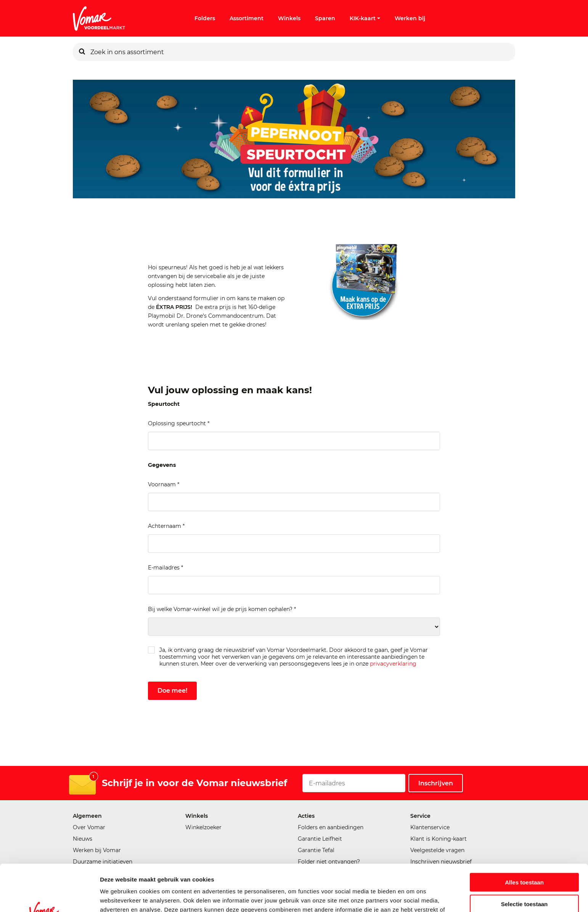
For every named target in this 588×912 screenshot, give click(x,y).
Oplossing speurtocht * (179, 423)
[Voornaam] (294, 502)
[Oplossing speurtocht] (294, 441)
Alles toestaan (524, 836)
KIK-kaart (365, 18)
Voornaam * (164, 484)
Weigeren (524, 879)
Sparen (325, 18)
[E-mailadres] (294, 585)
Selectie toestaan (525, 857)
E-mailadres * (165, 568)
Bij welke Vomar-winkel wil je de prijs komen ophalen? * (222, 609)
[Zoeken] (82, 52)
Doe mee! (172, 691)
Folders (205, 18)
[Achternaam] (294, 544)
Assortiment (247, 18)
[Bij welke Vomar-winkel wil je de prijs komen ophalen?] (294, 627)
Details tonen (412, 897)
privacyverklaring (393, 664)
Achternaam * (166, 526)
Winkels (289, 18)
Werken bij (410, 18)
